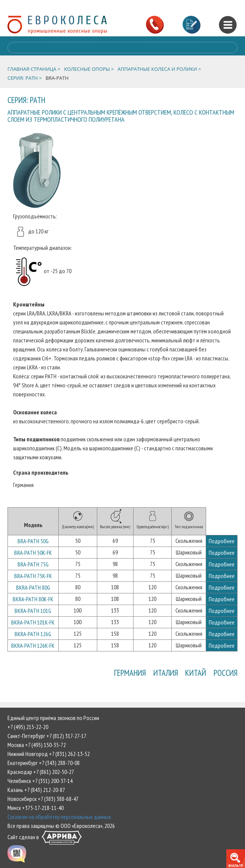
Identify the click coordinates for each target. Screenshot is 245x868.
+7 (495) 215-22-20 (28, 727)
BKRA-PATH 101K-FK (33, 622)
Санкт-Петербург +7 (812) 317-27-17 (47, 736)
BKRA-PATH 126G (33, 634)
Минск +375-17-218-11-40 (36, 808)
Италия (165, 673)
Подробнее (222, 541)
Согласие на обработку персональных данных (59, 817)
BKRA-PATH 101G (33, 611)
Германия (130, 673)
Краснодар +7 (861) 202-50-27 (41, 772)
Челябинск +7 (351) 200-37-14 (40, 781)
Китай (196, 673)
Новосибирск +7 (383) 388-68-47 (43, 799)
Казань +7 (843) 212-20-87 (36, 790)
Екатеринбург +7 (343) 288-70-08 (44, 763)
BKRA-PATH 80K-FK (33, 599)
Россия (226, 673)
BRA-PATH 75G (33, 564)
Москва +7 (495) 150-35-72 (37, 745)
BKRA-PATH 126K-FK (33, 645)
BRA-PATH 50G (33, 541)
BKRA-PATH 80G (33, 587)
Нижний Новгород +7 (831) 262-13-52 (49, 754)
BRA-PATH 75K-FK (33, 576)
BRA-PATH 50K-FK (33, 553)
